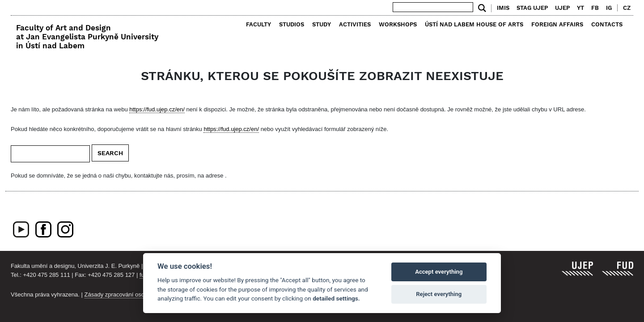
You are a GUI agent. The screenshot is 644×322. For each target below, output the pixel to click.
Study (322, 24)
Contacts (607, 24)
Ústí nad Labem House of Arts (474, 24)
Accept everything (439, 272)
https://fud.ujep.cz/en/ (157, 109)
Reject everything (439, 294)
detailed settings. (336, 298)
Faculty (258, 24)
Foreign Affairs (557, 24)
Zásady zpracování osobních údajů (130, 294)
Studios (292, 24)
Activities (355, 24)
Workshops (398, 24)
